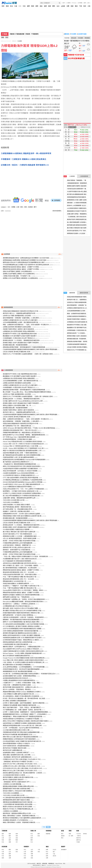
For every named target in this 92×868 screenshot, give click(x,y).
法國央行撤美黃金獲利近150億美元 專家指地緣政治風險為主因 (23, 651)
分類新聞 (4, 831)
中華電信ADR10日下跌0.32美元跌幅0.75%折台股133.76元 (22, 759)
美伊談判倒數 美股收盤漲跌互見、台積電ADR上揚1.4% (21, 687)
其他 (17, 852)
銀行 (35, 207)
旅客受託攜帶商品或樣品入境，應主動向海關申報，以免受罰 (22, 773)
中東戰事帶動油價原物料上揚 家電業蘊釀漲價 (18, 543)
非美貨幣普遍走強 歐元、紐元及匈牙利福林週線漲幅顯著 (21, 669)
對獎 (70, 831)
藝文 (54, 852)
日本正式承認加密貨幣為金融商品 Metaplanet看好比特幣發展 (23, 482)
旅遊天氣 (79, 838)
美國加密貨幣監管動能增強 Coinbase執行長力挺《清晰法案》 (23, 726)
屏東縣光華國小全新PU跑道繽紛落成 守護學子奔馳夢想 (21, 343)
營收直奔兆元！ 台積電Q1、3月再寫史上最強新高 (19, 604)
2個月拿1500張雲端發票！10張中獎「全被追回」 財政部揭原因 (23, 617)
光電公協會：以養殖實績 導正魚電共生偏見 (17, 685)
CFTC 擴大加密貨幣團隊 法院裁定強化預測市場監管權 (20, 478)
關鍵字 (63, 847)
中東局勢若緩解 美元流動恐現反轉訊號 (15, 644)
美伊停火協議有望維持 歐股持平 (13, 780)
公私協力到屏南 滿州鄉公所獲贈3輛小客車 (17, 352)
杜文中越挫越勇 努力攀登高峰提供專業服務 (17, 561)
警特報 (85, 834)
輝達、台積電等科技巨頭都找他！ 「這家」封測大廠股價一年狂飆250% (26, 325)
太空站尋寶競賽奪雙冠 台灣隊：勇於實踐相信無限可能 (20, 322)
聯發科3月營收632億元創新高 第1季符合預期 (17, 807)
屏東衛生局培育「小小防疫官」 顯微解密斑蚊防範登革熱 (21, 340)
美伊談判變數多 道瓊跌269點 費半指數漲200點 (18, 777)
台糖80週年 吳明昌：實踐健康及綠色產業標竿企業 (19, 498)
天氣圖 (78, 842)
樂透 (70, 834)
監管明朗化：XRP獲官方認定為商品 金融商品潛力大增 (20, 491)
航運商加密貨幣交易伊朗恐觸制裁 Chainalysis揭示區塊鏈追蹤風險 (24, 460)
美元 (22, 207)
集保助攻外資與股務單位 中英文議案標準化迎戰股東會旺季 (22, 818)
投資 (47, 854)
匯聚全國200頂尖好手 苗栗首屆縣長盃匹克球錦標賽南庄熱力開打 (24, 262)
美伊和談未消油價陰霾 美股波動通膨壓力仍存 (18, 735)
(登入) (89, 3)
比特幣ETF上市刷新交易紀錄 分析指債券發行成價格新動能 (22, 493)
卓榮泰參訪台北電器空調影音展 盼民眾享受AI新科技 (20, 563)
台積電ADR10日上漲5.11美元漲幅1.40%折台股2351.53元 (21, 766)
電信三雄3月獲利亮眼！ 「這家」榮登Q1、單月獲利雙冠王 (22, 707)
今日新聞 (19, 41)
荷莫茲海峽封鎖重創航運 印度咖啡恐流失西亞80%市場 (20, 311)
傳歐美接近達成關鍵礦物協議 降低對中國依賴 (18, 802)
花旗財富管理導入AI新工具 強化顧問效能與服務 (18, 457)
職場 (33, 6)
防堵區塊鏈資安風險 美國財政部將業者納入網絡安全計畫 (21, 613)
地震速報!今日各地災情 (76, 55)
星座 (41, 6)
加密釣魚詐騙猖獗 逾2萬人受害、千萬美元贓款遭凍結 (20, 453)
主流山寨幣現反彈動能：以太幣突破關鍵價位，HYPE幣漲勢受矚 (24, 667)
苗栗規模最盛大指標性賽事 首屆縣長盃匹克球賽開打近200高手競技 (25, 260)
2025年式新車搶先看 (76, 58)
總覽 (47, 850)
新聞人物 (33, 831)
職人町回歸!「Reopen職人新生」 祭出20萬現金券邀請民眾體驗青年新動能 (27, 392)
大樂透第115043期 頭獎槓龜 (12, 784)
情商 (17, 836)
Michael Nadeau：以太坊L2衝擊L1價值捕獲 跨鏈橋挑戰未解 (22, 653)
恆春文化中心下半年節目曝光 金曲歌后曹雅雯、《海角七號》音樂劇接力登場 (28, 354)
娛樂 (50, 6)
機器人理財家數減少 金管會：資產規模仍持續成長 (19, 816)
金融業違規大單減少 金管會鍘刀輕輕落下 (16, 753)
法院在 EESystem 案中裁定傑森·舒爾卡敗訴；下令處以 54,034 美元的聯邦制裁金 (29, 428)
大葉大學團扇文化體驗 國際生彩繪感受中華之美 (18, 694)
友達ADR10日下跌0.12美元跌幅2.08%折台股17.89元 (20, 764)
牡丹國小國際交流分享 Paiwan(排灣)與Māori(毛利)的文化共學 (23, 401)
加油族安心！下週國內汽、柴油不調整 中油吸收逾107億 (21, 586)
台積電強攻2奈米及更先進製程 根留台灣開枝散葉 (19, 331)
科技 (24, 6)
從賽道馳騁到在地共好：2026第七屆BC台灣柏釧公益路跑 (21, 514)
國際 (28, 6)
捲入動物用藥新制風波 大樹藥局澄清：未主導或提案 (20, 568)
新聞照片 (27, 847)
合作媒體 (80, 3)
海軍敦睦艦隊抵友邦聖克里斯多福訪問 (79, 197)
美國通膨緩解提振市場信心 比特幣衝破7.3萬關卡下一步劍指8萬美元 (25, 714)
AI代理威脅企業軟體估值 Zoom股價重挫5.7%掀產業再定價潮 (22, 480)
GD (9, 207)
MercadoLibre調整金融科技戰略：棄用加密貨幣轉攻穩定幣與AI (23, 602)
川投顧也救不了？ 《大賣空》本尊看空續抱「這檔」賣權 (21, 683)
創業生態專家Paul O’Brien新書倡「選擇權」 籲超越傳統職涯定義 (24, 435)
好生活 (54, 850)
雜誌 (76, 6)
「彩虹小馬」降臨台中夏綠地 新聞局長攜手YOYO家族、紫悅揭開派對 (25, 557)
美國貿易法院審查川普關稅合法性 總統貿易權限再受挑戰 (21, 595)
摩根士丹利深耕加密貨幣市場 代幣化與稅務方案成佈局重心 (22, 466)
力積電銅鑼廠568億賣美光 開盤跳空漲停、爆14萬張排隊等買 (26, 153)
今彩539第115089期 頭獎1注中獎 (14, 795)
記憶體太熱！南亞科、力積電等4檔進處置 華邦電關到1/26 (25, 165)
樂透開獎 (87, 38)
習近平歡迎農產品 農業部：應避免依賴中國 (17, 507)
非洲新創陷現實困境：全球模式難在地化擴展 (17, 439)
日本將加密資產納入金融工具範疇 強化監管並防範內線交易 (22, 741)
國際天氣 (79, 840)
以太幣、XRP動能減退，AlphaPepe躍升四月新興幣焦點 (21, 728)
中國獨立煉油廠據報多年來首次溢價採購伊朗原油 (19, 680)
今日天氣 (67, 38)
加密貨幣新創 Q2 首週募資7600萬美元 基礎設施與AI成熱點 (22, 723)
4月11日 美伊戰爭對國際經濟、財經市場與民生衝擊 (19, 538)
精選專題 (48, 834)
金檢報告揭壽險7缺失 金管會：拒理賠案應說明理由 (19, 676)
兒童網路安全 (51, 863)
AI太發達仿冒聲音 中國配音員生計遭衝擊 (79, 208)
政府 (85, 6)
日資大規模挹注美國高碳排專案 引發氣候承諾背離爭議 (20, 631)
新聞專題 (49, 831)
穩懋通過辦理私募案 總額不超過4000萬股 (16, 800)
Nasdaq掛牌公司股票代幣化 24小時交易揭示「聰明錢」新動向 (23, 590)
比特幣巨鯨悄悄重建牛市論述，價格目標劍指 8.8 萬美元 (21, 640)
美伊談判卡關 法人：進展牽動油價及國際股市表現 (26, 34)
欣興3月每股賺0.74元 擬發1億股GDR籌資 (16, 505)
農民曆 (66, 34)
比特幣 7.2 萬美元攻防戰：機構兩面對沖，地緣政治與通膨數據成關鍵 (25, 712)
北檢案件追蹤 (82, 34)
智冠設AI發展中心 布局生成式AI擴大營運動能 (18, 791)
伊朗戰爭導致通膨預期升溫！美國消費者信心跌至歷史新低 (22, 433)
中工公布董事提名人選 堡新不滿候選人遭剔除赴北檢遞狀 (21, 626)
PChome (74, 3)
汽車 (81, 6)
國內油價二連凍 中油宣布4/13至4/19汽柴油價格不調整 (20, 608)
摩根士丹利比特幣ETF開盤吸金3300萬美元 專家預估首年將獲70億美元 (26, 721)
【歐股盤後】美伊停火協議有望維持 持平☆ (17, 782)
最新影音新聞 (84, 293)
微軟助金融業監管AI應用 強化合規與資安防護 (18, 642)
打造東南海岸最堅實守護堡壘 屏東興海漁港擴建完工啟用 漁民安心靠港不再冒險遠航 (30, 349)
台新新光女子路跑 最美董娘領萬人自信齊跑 (17, 316)
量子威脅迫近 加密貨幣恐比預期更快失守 (16, 462)
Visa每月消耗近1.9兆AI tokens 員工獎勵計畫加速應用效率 (22, 484)
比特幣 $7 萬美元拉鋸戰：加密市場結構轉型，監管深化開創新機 (24, 703)
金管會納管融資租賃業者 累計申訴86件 (15, 678)
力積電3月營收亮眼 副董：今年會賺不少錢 (17, 276)
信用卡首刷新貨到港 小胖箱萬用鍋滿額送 (16, 746)
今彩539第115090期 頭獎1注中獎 (14, 500)
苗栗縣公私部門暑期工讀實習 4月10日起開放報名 (19, 274)
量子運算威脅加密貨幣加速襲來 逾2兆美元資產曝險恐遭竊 (22, 455)
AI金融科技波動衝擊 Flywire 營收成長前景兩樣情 (19, 473)
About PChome (59, 863)
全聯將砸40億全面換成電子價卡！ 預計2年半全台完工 (20, 430)
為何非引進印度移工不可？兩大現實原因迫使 (17, 534)
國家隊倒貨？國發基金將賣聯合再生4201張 (17, 813)
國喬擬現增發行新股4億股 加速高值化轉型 (17, 789)
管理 (47, 856)
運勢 (37, 6)
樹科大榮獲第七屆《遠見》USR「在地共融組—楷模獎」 (21, 566)
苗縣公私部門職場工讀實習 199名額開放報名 (17, 271)
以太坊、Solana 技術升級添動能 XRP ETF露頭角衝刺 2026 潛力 (24, 448)
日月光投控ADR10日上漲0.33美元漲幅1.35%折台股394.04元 (22, 768)
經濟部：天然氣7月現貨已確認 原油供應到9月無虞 (19, 541)
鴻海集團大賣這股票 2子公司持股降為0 (15, 820)
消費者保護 (44, 863)
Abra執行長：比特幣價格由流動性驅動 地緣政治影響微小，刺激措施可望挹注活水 (29, 674)
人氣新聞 (69, 176)
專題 (7, 6)
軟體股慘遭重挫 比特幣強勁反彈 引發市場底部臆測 (19, 739)
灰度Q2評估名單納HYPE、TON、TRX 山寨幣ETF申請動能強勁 (23, 489)
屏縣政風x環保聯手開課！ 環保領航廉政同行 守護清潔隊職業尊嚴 (24, 347)
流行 (17, 842)
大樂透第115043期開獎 (10, 811)
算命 (62, 834)
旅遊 (72, 6)
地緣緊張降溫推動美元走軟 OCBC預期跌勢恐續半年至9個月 (22, 638)
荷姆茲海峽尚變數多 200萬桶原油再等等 (16, 584)
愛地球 (54, 856)
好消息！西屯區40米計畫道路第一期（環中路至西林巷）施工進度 (24, 698)
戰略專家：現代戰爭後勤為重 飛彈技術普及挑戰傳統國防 (21, 620)
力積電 (13, 207)
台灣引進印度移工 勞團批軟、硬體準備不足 (17, 545)
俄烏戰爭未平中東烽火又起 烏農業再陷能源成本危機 (20, 334)
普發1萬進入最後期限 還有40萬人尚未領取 (17, 755)
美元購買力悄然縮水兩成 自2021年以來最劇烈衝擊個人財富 (22, 611)
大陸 (89, 6)
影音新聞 (4, 847)
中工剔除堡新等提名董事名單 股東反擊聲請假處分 (19, 798)
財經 (20, 6)
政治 (11, 6)
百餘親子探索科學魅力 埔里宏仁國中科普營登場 (18, 329)
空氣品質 (74, 38)
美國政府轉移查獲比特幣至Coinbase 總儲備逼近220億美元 (22, 692)
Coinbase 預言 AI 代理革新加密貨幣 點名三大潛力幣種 (20, 446)
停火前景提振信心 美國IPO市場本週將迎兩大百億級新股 (21, 696)
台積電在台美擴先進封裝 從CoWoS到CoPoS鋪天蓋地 (20, 320)
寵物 (17, 834)
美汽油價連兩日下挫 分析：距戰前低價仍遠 (17, 426)
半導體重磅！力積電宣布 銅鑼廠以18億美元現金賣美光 (24, 159)
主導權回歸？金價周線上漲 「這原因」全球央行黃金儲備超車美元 (24, 599)
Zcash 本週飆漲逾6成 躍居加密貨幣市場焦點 (17, 487)
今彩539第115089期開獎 (11, 793)
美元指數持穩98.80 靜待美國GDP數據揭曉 (17, 665)
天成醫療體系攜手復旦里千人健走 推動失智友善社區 (20, 559)
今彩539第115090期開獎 (11, 502)
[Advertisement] (32, 227)
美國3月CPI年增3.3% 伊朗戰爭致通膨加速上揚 (18, 809)
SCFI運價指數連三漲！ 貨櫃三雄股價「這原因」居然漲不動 (22, 710)
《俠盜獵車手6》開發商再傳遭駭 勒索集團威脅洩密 (19, 464)
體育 (54, 6)
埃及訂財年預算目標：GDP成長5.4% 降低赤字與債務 (20, 471)
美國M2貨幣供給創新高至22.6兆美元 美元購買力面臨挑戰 (21, 635)
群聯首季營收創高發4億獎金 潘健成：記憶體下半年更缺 (21, 267)
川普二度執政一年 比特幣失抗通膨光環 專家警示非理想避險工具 (24, 662)
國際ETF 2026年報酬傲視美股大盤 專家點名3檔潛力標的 (21, 622)
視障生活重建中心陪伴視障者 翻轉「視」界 (17, 406)
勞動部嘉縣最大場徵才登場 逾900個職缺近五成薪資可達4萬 (22, 516)
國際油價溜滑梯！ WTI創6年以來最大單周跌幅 (18, 615)
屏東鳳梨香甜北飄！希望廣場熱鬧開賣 (79, 339)
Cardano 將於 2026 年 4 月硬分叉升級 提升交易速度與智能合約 (23, 444)
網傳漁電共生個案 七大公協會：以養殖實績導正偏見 (20, 536)
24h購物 (68, 3)
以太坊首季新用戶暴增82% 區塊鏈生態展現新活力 (19, 475)
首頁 (3, 6)
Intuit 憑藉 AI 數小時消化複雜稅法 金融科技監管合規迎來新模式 (23, 660)
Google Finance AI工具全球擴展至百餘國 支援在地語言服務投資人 (24, 658)
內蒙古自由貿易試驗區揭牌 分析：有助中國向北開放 (20, 575)
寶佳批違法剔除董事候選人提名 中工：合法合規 (18, 572)
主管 (18, 207)
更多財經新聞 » (57, 211)
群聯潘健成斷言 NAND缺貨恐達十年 (15, 581)
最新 (3, 834)
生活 (58, 6)
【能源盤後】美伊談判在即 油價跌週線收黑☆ (18, 757)
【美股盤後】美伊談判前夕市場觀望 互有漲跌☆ (18, 762)
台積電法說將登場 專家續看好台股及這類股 (17, 327)
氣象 (78, 831)
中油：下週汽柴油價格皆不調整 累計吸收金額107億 (19, 577)
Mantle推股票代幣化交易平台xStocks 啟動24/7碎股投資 (21, 649)
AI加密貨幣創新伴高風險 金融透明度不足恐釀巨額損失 (20, 469)
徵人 (64, 863)
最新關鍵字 (64, 850)
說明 (85, 3)
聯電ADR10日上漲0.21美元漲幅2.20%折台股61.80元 (20, 771)
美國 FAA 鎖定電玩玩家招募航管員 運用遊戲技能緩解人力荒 (22, 451)
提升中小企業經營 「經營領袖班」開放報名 (17, 689)
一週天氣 (79, 836)
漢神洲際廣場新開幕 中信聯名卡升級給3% (16, 744)
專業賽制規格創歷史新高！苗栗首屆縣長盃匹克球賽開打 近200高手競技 (26, 258)
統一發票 (71, 836)
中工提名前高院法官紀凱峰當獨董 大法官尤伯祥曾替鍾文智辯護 (23, 624)
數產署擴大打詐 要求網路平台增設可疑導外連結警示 (20, 336)
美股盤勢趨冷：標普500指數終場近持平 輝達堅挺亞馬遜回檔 (22, 717)
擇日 (62, 838)
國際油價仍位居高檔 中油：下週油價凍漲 (16, 597)
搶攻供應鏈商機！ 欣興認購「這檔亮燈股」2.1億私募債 (21, 318)
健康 (45, 6)
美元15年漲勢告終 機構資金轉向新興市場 (16, 656)
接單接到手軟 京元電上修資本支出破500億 (17, 547)
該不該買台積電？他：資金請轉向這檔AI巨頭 (17, 509)
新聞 (3, 37)
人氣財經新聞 (84, 176)
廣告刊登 (39, 863)
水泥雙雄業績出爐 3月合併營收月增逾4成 (16, 606)
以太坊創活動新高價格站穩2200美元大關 (16, 730)
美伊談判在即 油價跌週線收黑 (12, 750)
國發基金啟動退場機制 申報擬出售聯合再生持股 (18, 786)
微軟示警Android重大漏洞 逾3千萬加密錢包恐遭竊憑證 (20, 737)
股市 (64, 3)
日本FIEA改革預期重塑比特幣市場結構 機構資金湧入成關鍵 (22, 629)
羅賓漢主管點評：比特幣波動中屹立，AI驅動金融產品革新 (22, 647)
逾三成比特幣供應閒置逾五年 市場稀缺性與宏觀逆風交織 (21, 496)
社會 (16, 6)
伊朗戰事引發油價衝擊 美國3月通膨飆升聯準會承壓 (19, 705)
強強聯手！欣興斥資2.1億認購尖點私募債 (16, 511)
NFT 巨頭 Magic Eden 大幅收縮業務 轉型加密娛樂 (19, 437)
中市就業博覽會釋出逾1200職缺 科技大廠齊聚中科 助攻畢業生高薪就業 (26, 265)
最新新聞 (69, 293)
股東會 (30, 207)
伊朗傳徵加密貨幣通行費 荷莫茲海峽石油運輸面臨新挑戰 (21, 732)
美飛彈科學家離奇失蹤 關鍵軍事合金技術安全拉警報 (20, 633)
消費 (68, 6)
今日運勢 (73, 34)
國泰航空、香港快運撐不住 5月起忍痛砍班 (17, 550)
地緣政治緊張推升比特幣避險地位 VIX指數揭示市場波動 (21, 719)
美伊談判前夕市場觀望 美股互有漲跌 (15, 748)
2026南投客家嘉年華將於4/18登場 (14, 775)
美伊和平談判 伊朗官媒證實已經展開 (78, 219)
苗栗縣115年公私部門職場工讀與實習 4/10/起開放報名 (20, 278)
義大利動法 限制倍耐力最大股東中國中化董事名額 (19, 532)
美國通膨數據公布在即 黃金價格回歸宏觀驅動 (18, 671)
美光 (26, 207)
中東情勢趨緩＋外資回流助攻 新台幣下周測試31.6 (19, 338)
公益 (54, 854)
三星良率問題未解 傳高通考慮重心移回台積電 (18, 804)
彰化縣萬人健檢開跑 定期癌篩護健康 (15, 701)
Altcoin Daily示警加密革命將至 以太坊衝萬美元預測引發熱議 (22, 442)
